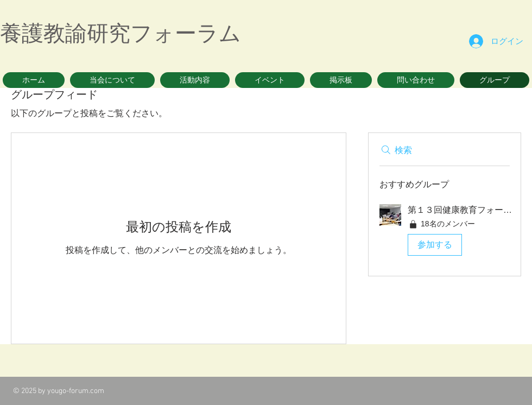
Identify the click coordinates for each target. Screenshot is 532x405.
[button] (112, 80)
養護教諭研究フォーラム (121, 33)
